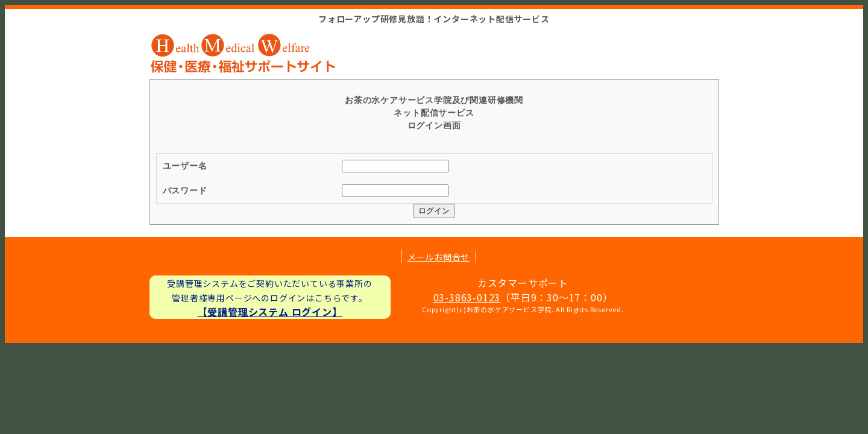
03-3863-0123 (467, 297)
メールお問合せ (439, 257)
